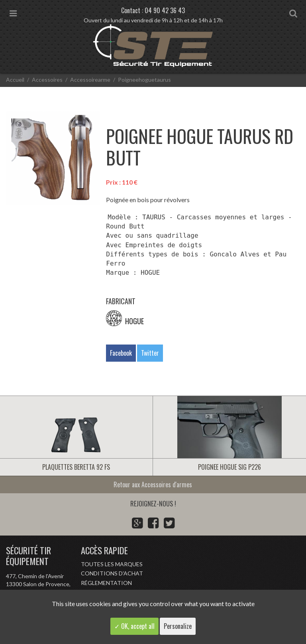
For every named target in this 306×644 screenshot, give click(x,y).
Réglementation (106, 583)
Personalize (178, 626)
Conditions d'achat (112, 573)
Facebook (121, 353)
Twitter (150, 353)
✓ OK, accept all (134, 626)
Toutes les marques (112, 564)
